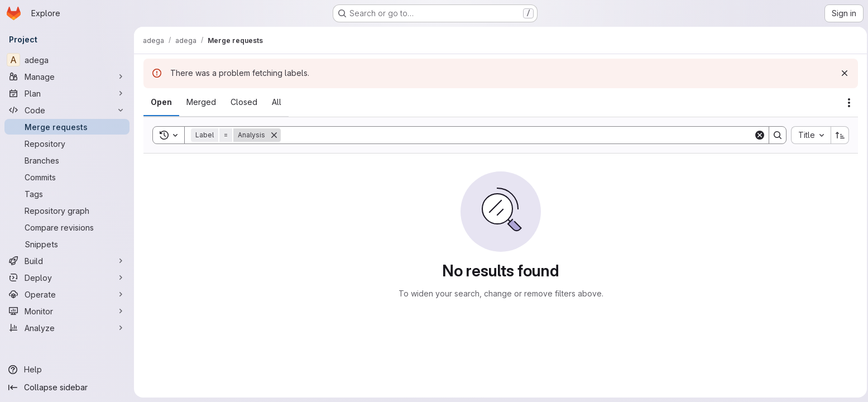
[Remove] (274, 135)
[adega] (67, 60)
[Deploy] (67, 277)
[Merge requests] (67, 127)
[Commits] (67, 177)
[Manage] (67, 76)
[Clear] (756, 135)
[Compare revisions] (67, 227)
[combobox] (807, 135)
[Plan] (67, 93)
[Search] (515, 135)
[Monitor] (67, 311)
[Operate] (67, 294)
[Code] (67, 110)
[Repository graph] (67, 210)
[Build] (67, 261)
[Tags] (67, 194)
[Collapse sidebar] (67, 387)
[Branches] (67, 160)
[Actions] (846, 103)
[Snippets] (67, 244)
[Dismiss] (841, 73)
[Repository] (67, 143)
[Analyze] (67, 328)
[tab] (161, 102)
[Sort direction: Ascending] (837, 135)
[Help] (67, 370)
